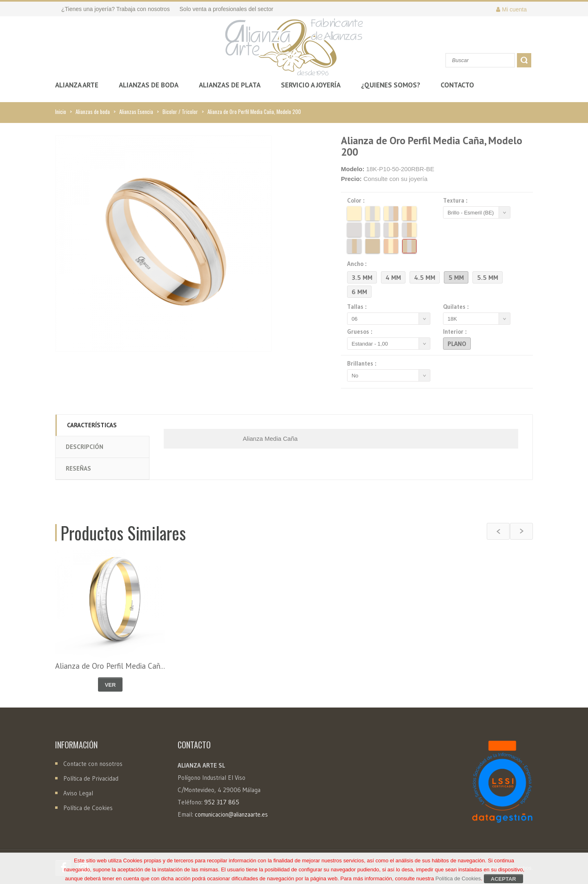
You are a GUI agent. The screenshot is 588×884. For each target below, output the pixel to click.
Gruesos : (361, 332)
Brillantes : (363, 364)
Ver (110, 685)
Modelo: (353, 169)
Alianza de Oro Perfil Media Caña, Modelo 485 (132, 666)
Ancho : (358, 264)
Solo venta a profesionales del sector (227, 9)
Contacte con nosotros (92, 764)
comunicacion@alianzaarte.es (231, 815)
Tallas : (358, 307)
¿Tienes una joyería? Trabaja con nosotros (116, 9)
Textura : (457, 201)
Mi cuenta (511, 9)
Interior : (456, 332)
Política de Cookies (88, 808)
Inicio (61, 112)
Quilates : (457, 307)
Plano (457, 344)
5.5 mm (488, 277)
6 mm (359, 292)
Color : (357, 201)
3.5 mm (362, 277)
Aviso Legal (78, 793)
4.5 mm (425, 277)
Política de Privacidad (91, 778)
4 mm (393, 277)
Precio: (351, 179)
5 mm (456, 277)
